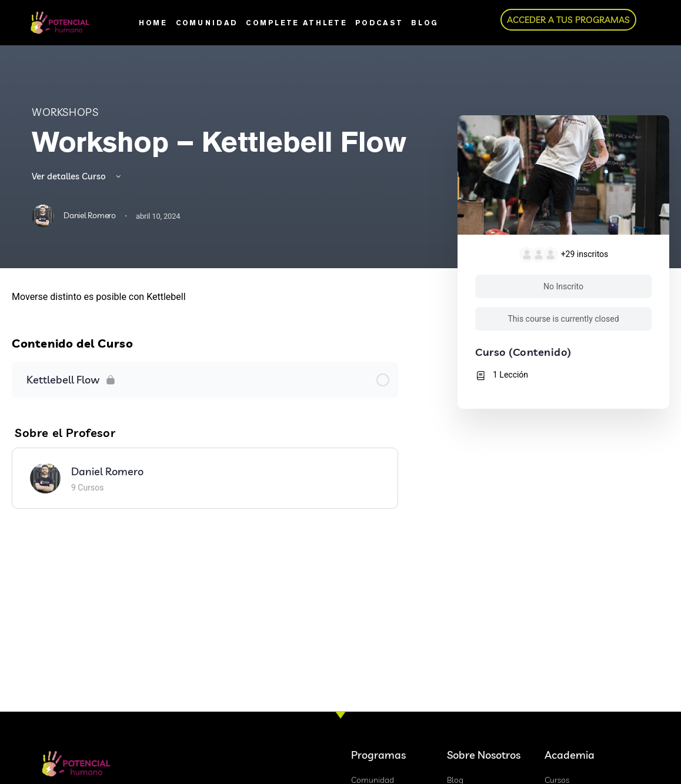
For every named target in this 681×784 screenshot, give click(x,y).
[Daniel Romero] (45, 477)
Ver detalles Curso (77, 176)
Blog (425, 23)
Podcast (379, 23)
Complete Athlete (296, 23)
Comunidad (207, 23)
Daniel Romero (107, 471)
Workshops (65, 112)
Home (153, 23)
